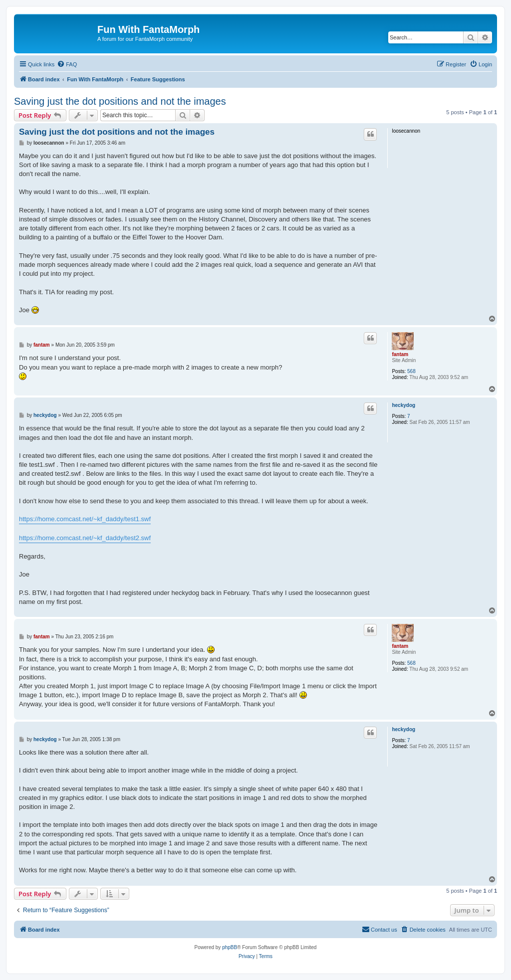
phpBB (230, 947)
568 (411, 371)
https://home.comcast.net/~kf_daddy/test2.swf (85, 538)
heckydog (403, 405)
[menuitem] (67, 64)
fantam (400, 354)
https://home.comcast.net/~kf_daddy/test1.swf (85, 519)
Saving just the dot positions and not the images (120, 101)
